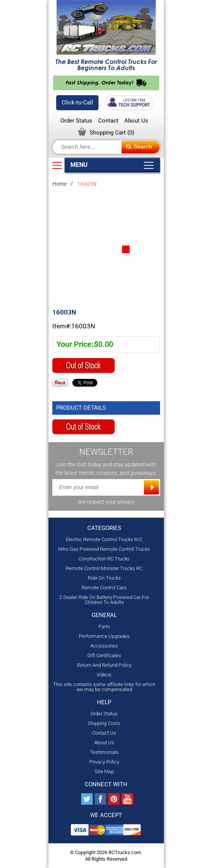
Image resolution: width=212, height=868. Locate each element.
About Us (136, 121)
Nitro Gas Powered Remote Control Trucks (104, 549)
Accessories (104, 646)
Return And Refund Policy (104, 665)
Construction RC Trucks (104, 559)
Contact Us (104, 733)
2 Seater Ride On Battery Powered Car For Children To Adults (104, 600)
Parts (104, 627)
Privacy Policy (104, 762)
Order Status (76, 121)
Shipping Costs (104, 723)
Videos (104, 675)
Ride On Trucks (104, 578)
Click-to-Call (77, 103)
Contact (108, 121)
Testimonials (104, 752)
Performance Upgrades (104, 636)
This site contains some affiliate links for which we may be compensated (104, 687)
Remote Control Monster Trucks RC (104, 568)
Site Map (104, 771)
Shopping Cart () (112, 133)
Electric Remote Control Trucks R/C (104, 539)
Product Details (81, 408)
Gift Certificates (104, 655)
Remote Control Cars (104, 588)
